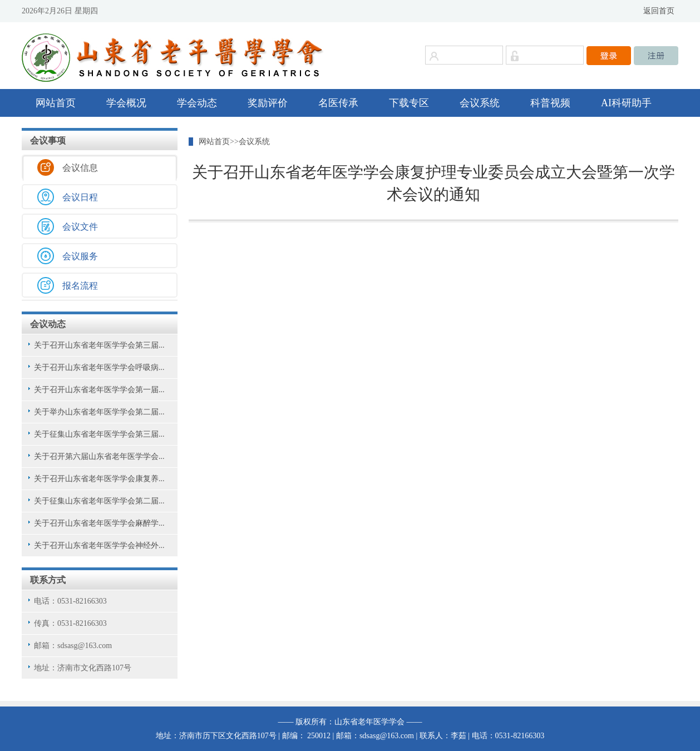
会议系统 (480, 103)
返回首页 (659, 11)
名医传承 (338, 103)
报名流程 (80, 286)
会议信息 (80, 168)
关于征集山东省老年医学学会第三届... (99, 434)
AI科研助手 (626, 103)
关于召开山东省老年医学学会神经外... (99, 545)
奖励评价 (268, 103)
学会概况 (126, 103)
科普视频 (550, 103)
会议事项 (48, 140)
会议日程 (80, 197)
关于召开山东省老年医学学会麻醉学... (99, 523)
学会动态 (197, 103)
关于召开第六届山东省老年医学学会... (99, 456)
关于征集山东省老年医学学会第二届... (99, 501)
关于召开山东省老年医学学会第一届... (99, 390)
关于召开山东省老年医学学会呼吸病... (99, 367)
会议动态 (48, 324)
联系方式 (48, 580)
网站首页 (56, 103)
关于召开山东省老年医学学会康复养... (99, 479)
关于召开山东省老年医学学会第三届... (99, 345)
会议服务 (80, 256)
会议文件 (80, 227)
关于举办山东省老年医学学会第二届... (99, 412)
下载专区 (409, 103)
